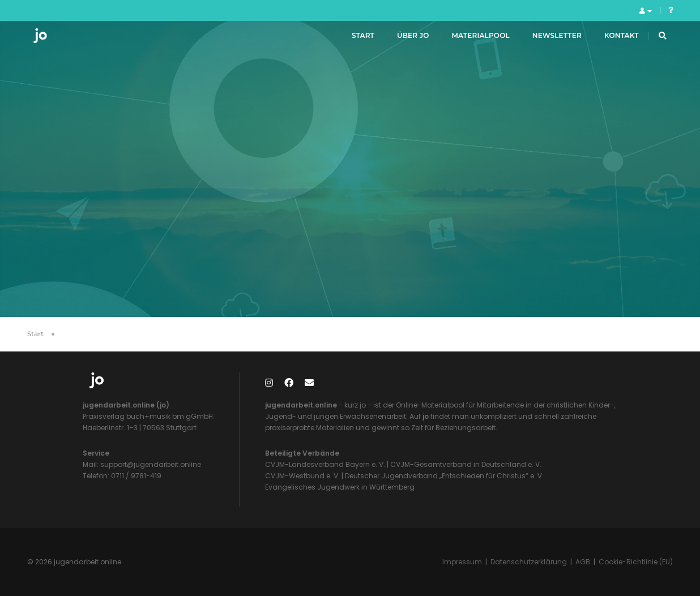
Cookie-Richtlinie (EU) (636, 562)
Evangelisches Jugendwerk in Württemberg (340, 487)
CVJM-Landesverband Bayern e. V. (325, 464)
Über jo (400, 39)
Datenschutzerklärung (529, 562)
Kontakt (609, 39)
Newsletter (545, 39)
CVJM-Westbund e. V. (302, 476)
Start (351, 39)
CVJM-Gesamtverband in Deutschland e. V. (465, 464)
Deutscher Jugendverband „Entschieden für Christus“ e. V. (444, 476)
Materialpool (468, 39)
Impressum (462, 562)
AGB (583, 562)
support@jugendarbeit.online (150, 464)
